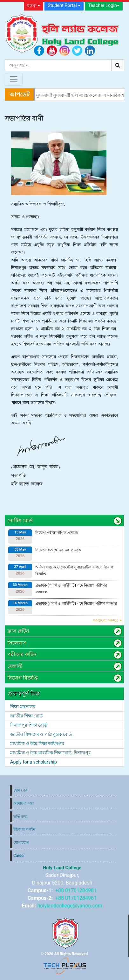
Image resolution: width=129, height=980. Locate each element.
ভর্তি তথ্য (20, 816)
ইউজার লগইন (24, 829)
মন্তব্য (34, 6)
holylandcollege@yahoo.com (70, 906)
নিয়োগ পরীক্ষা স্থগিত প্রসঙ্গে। (57, 533)
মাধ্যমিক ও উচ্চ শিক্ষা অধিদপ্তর (37, 744)
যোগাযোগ (21, 843)
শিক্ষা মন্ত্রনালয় (23, 707)
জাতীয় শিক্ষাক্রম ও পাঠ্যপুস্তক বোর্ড (41, 734)
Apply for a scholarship (34, 762)
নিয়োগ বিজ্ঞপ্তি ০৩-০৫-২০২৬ (58, 550)
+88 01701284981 (76, 890)
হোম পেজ (21, 790)
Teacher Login (104, 6)
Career (19, 856)
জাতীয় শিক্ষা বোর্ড (26, 716)
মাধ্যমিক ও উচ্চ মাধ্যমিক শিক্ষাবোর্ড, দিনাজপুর (51, 753)
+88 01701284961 (76, 898)
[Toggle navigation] (14, 79)
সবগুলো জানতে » (107, 620)
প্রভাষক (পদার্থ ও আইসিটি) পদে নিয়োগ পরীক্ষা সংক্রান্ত (76, 603)
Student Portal (64, 6)
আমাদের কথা (24, 803)
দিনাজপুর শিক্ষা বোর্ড (29, 725)
